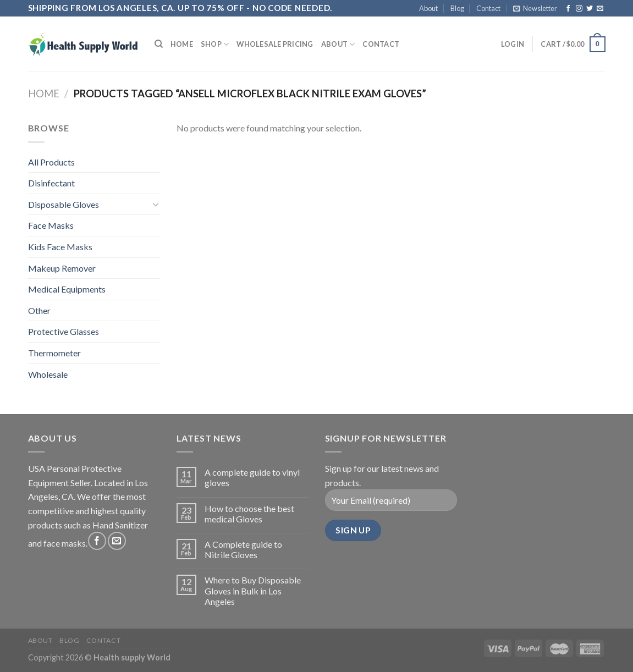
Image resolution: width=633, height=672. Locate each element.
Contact (488, 8)
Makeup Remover (62, 268)
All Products (51, 162)
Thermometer (54, 353)
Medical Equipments (67, 289)
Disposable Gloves (64, 204)
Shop (215, 44)
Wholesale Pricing (275, 44)
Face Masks (51, 225)
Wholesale (48, 374)
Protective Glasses (64, 331)
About (428, 8)
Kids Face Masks (60, 247)
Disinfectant (51, 183)
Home (182, 44)
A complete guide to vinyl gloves (252, 477)
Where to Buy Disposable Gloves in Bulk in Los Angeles (253, 590)
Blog (457, 8)
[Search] (159, 44)
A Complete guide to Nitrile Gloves (243, 549)
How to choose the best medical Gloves (249, 514)
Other (39, 310)
